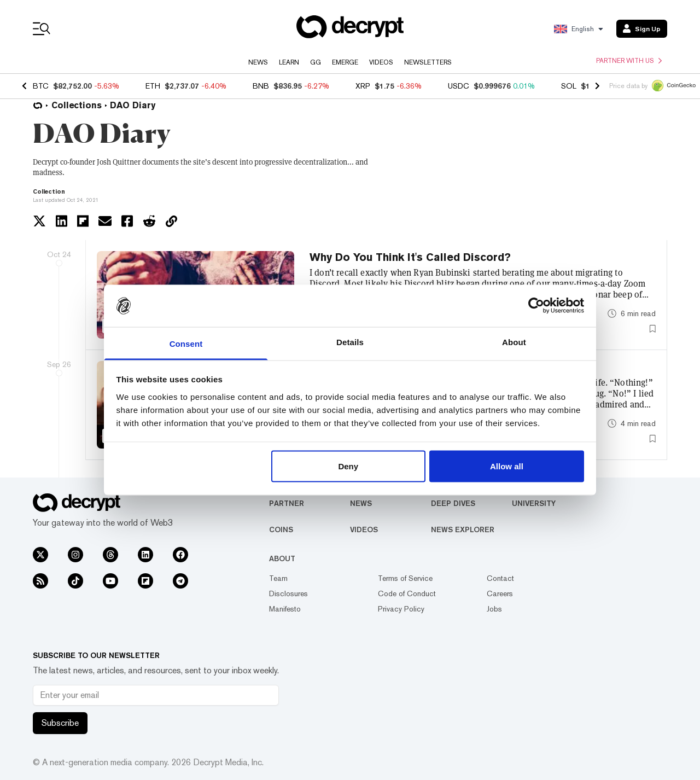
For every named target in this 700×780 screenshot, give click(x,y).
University (534, 503)
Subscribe (60, 723)
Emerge (345, 62)
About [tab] (514, 342)
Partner (287, 503)
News (258, 62)
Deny (348, 466)
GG (316, 62)
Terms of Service (405, 578)
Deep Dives (453, 503)
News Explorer (463, 529)
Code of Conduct (407, 593)
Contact (500, 578)
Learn (289, 62)
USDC (459, 86)
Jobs (494, 609)
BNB (261, 86)
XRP (363, 86)
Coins (281, 529)
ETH (153, 86)
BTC (41, 86)
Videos (381, 62)
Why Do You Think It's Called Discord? (410, 257)
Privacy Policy (401, 609)
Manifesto (285, 609)
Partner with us (629, 61)
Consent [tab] (186, 343)
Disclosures (288, 593)
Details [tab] (350, 342)
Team (278, 578)
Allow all (507, 466)
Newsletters (428, 62)
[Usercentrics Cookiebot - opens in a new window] (536, 306)
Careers (500, 593)
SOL (569, 86)
